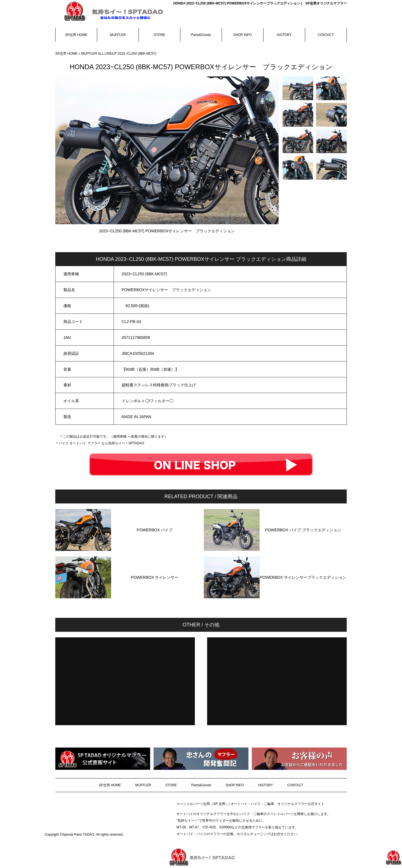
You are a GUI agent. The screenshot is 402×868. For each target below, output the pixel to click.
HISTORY (284, 35)
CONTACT (326, 35)
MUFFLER (118, 35)
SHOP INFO (243, 35)
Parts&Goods (201, 35)
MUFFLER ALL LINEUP (99, 54)
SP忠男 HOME (76, 35)
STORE (159, 35)
